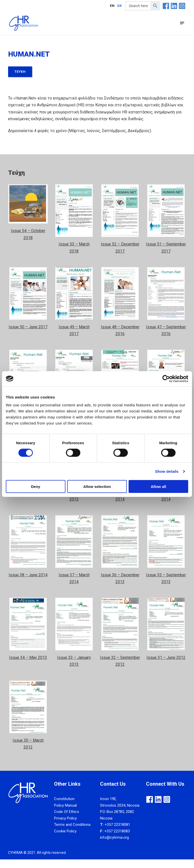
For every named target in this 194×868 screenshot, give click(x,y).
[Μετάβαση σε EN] (112, 6)
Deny (35, 487)
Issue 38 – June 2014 (28, 584)
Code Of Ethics (67, 820)
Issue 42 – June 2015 (28, 501)
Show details (167, 471)
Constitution (64, 807)
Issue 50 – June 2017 (28, 336)
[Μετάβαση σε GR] (119, 6)
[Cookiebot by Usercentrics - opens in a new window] (166, 379)
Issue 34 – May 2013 (28, 666)
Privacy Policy (65, 827)
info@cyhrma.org (114, 846)
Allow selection (97, 487)
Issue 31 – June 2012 (166, 666)
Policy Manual (65, 814)
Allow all (159, 487)
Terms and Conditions (72, 833)
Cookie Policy (65, 840)
